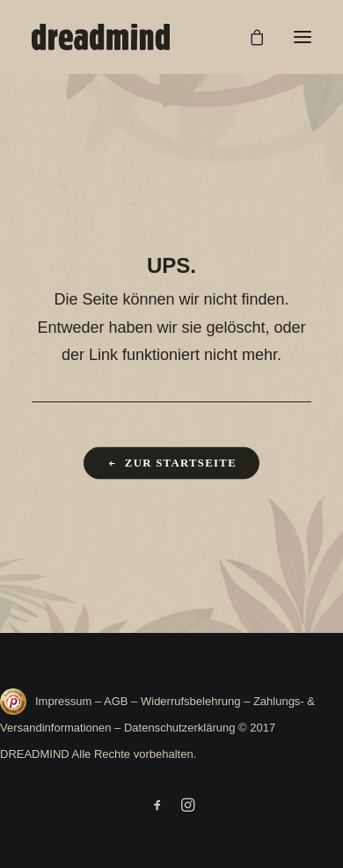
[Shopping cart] (249, 37)
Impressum (65, 701)
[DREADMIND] (101, 37)
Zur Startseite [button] (171, 463)
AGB (116, 701)
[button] (303, 37)
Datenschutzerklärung (179, 728)
